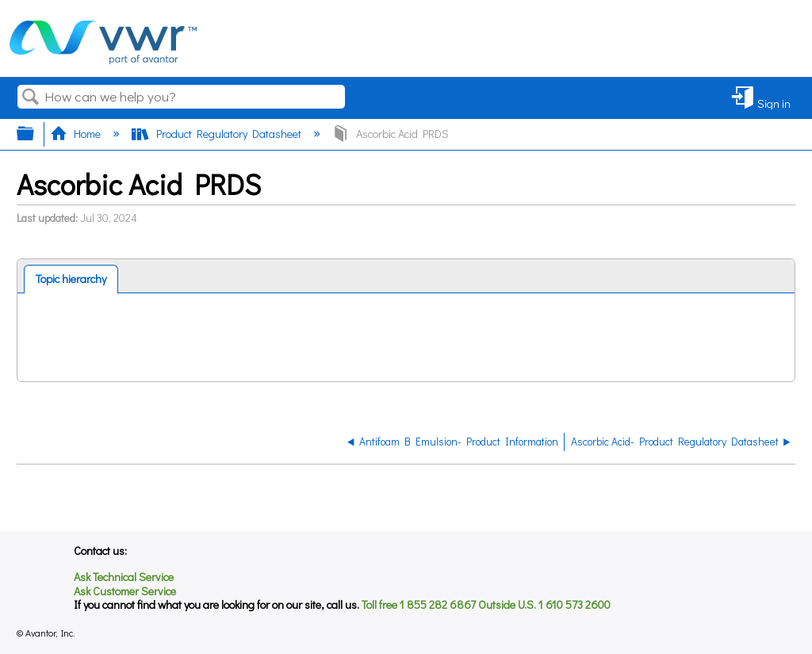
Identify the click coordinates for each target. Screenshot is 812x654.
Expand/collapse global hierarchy (36, 133)
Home (77, 134)
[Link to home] (103, 60)
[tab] (71, 279)
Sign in (774, 103)
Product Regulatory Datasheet (217, 134)
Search (31, 97)
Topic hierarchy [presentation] (71, 279)
